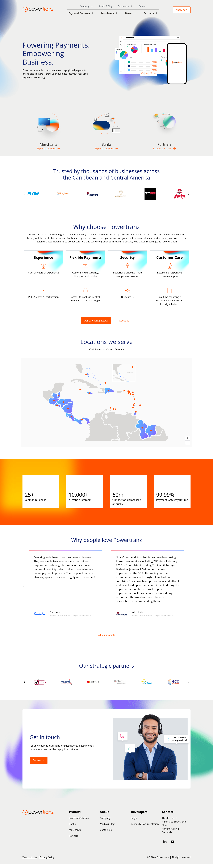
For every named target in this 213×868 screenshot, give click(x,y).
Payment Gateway (79, 13)
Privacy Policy (47, 857)
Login (134, 818)
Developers (123, 6)
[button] (189, 194)
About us (124, 321)
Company (85, 6)
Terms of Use (30, 857)
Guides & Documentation (145, 824)
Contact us (39, 760)
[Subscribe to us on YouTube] (173, 842)
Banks (129, 13)
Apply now (182, 10)
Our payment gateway (96, 321)
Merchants (108, 13)
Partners (149, 13)
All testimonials (106, 635)
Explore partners (164, 148)
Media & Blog (106, 6)
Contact (143, 6)
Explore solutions (49, 148)
